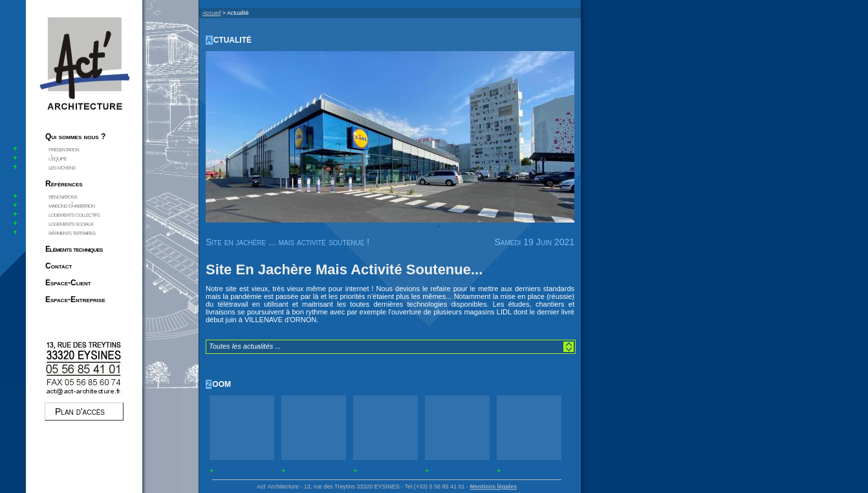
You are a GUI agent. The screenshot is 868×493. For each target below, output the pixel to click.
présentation (64, 149)
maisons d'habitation (71, 205)
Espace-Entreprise (75, 300)
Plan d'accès (80, 411)
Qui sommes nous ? (75, 137)
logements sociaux (71, 223)
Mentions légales (493, 487)
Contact (59, 266)
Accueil (212, 13)
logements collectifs (74, 214)
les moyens (62, 167)
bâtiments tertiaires (72, 232)
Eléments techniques (74, 249)
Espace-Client (68, 283)
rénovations (63, 196)
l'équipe (57, 158)
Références (64, 184)
